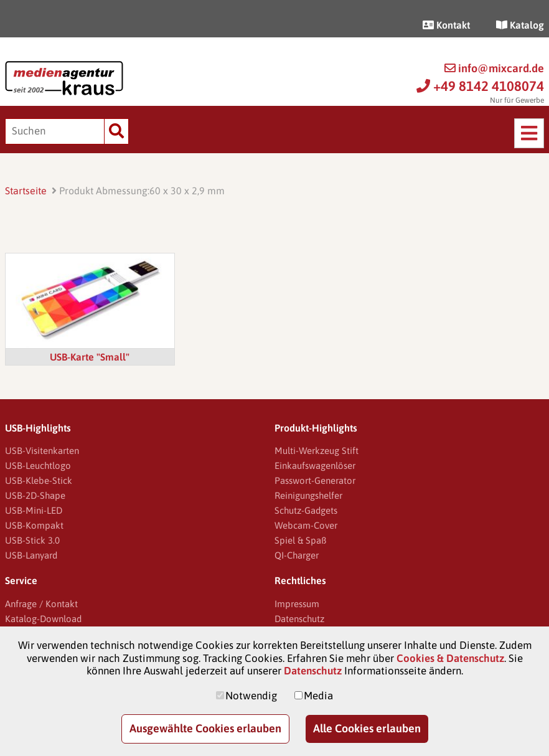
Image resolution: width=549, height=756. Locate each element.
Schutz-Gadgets (306, 510)
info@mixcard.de (494, 68)
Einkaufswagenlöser (315, 465)
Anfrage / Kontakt (41, 604)
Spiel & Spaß (300, 540)
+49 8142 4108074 (480, 86)
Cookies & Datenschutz (450, 658)
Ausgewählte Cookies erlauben (205, 728)
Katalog (520, 25)
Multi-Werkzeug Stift (317, 451)
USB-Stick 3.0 (32, 540)
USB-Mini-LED (34, 510)
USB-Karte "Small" (90, 357)
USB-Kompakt (34, 525)
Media (318, 696)
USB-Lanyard (31, 555)
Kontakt (446, 25)
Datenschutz (299, 619)
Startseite (26, 191)
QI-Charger (297, 555)
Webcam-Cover (306, 525)
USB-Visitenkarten (42, 451)
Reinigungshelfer (308, 495)
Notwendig (251, 696)
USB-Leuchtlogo (38, 465)
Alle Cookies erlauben (367, 728)
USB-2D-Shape (35, 495)
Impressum (297, 604)
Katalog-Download (43, 619)
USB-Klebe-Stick (39, 480)
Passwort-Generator (315, 480)
